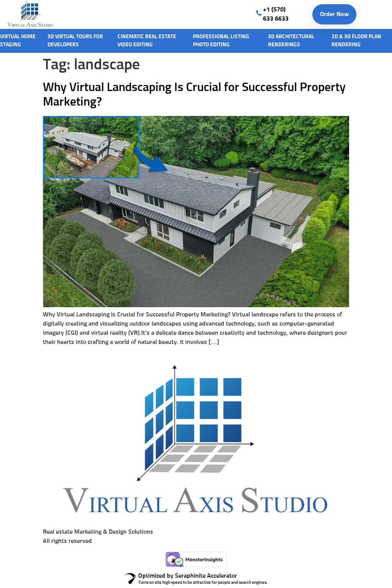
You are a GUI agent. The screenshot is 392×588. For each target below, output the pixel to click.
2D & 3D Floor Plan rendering (356, 41)
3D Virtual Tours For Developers (75, 41)
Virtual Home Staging (18, 41)
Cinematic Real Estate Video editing (147, 41)
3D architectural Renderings (291, 41)
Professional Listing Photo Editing (221, 41)
